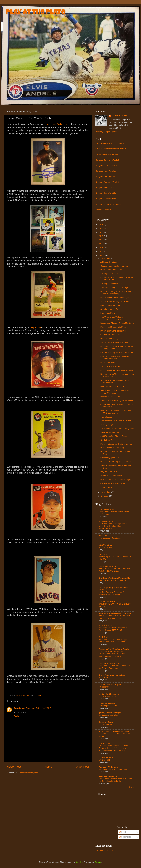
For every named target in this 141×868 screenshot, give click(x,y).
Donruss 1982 (105, 743)
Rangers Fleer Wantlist (106, 171)
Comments (125, 837)
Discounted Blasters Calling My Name (117, 323)
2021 (101, 224)
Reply (16, 716)
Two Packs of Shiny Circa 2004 (114, 342)
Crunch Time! (104, 760)
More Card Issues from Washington (116, 480)
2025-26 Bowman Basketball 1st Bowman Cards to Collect (112, 593)
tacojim (79, 862)
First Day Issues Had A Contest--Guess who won (115, 358)
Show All (132, 787)
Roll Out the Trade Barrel (111, 270)
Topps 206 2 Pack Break (111, 476)
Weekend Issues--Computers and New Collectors (115, 392)
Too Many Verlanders (108, 767)
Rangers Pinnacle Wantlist (107, 182)
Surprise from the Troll (110, 309)
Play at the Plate (36, 13)
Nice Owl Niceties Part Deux (113, 387)
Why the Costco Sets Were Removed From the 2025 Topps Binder (114, 617)
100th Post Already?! (110, 432)
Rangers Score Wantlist (106, 193)
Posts (122, 832)
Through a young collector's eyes (115, 287)
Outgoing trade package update (114, 266)
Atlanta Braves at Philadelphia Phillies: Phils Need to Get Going (115, 570)
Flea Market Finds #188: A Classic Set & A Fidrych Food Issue (114, 667)
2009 (101, 255)
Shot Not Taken (106, 625)
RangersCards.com (104, 850)
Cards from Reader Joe (111, 335)
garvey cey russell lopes (110, 713)
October (105, 496)
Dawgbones (19, 708)
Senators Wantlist (103, 210)
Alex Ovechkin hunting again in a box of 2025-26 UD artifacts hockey (115, 780)
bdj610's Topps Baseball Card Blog (115, 613)
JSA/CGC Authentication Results (112, 580)
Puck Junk (104, 637)
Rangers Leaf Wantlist (105, 176)
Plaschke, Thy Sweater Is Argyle (114, 649)
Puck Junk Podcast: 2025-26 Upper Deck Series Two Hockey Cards (113, 641)
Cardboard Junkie (107, 602)
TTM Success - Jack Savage (111, 538)
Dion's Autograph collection (112, 675)
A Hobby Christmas (109, 262)
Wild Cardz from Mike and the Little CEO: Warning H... (116, 412)
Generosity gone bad (110, 458)
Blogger (98, 862)
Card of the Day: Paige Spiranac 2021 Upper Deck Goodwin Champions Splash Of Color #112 (114, 526)
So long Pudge (107, 425)
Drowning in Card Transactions (114, 331)
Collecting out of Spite (108, 706)
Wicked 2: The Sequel (110, 397)
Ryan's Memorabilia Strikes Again (115, 298)
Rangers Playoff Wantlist (106, 188)
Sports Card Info (106, 521)
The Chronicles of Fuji (109, 663)
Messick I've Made (106, 547)
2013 (101, 240)
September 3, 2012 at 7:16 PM (39, 708)
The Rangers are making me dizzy (116, 421)
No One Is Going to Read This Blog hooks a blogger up (116, 293)
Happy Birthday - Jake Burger (111, 696)
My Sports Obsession (109, 694)
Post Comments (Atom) (29, 773)
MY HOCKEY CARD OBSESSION (114, 731)
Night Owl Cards (106, 509)
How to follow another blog (112, 448)
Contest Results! (105, 724)
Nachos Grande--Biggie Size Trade (116, 462)
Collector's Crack (107, 703)
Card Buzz (103, 554)
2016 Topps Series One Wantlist (110, 143)
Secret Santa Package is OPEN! (115, 302)
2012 (101, 244)
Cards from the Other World (113, 483)
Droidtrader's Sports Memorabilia (114, 578)
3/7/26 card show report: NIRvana (113, 769)
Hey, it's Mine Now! (109, 472)
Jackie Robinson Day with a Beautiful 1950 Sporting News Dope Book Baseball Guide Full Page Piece (114, 654)
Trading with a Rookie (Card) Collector (117, 401)
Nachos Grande (106, 758)
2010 (101, 251)
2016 (101, 228)
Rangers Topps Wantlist (106, 199)
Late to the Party (108, 313)
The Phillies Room (107, 566)
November (106, 492)
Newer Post (14, 767)
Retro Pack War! (108, 363)
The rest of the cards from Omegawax (117, 429)
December (106, 259)
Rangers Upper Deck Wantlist (108, 204)
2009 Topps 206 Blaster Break (114, 436)
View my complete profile (106, 132)
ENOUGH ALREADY (108, 776)
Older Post (82, 767)
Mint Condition (105, 545)
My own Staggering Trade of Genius (116, 444)
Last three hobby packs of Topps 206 (117, 353)
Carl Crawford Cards (58, 124)
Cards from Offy (107, 440)
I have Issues (106, 417)
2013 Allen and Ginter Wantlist (109, 154)
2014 (101, 236)
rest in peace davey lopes (109, 715)
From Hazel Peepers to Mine (113, 327)
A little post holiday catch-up (113, 284)
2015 (101, 232)
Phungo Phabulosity (109, 339)
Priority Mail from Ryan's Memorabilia (117, 370)
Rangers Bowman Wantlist (107, 160)
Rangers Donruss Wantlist (107, 165)
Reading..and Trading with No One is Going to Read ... (117, 347)
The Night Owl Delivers (111, 274)
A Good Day (104, 687)
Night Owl (36, 327)
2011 (101, 248)
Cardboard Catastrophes (110, 685)
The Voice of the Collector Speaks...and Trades (112, 318)
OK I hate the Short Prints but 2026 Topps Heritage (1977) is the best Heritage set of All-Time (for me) (113, 748)
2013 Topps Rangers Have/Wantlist (111, 149)
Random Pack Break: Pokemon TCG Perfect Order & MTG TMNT (114, 629)
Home (48, 767)
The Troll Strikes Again (110, 366)
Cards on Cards (106, 722)
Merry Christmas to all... (111, 305)
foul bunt (103, 536)
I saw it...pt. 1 (106, 487)
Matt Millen (103, 677)
